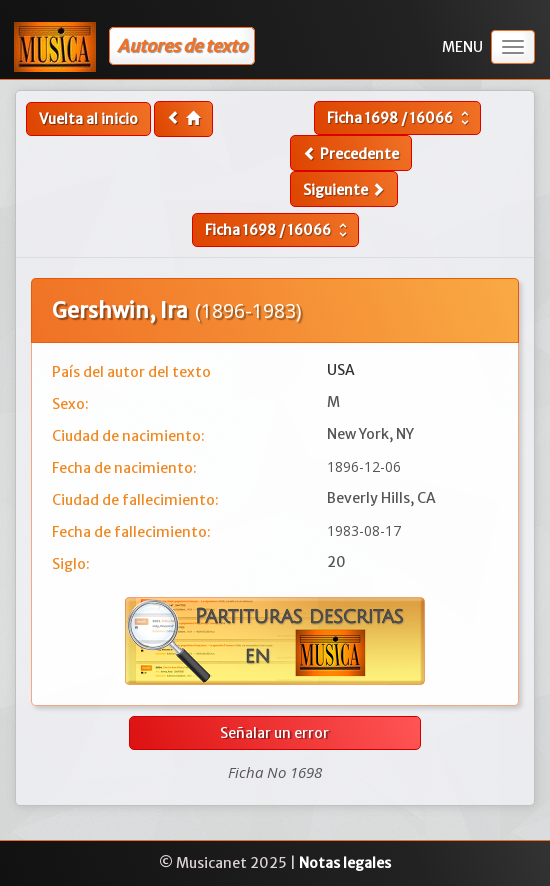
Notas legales (345, 863)
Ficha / (400, 118)
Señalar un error (274, 733)
